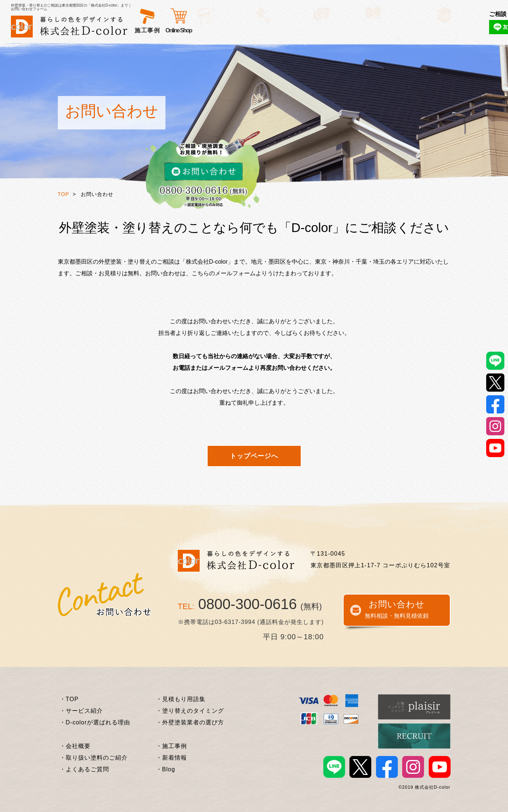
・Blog (166, 769)
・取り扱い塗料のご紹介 (94, 758)
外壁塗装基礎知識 (316, 30)
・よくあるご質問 (84, 769)
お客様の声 (238, 30)
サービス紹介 (154, 30)
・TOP (69, 699)
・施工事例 (171, 746)
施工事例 (272, 30)
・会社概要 (75, 746)
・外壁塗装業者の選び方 (190, 722)
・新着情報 (171, 758)
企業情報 (359, 30)
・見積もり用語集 (181, 699)
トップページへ (254, 456)
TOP (64, 194)
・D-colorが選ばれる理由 (95, 722)
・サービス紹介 (81, 711)
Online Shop (391, 30)
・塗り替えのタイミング (190, 711)
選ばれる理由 (197, 30)
